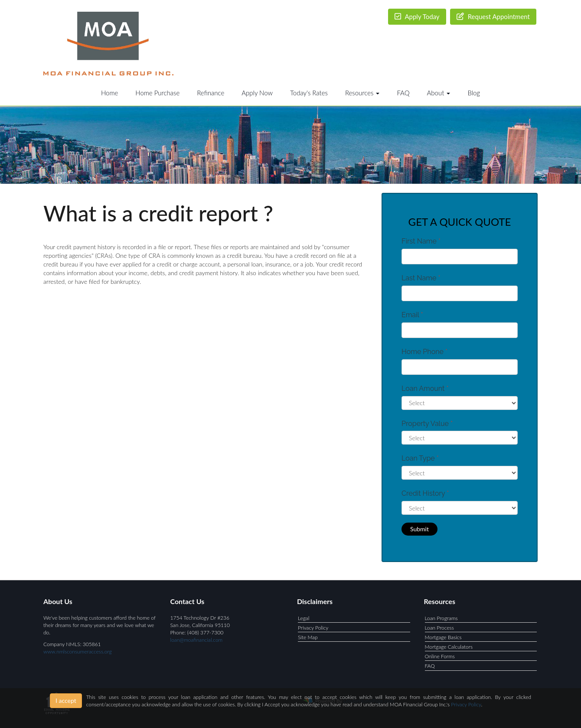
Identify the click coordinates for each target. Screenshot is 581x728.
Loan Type (420, 458)
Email (412, 315)
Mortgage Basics (443, 637)
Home (109, 93)
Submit (419, 529)
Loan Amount (425, 388)
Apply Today (417, 16)
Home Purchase (157, 93)
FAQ (403, 93)
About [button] (439, 93)
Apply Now (257, 93)
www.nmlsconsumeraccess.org (78, 652)
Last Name (421, 278)
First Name (421, 241)
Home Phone (424, 352)
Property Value (427, 424)
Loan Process (439, 628)
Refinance (211, 93)
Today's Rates (309, 93)
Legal (304, 618)
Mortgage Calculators (449, 647)
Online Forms (440, 656)
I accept (66, 700)
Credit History (425, 493)
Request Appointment (493, 16)
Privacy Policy (313, 628)
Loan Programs (441, 618)
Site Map (308, 637)
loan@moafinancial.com (197, 640)
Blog (474, 93)
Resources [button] (362, 93)
